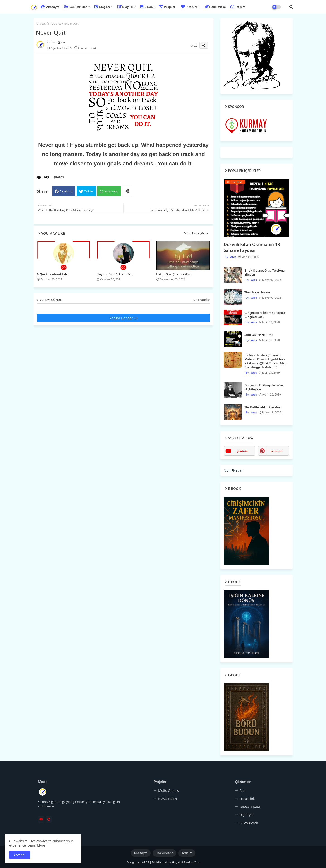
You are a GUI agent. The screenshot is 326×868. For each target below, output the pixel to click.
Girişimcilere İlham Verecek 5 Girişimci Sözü (265, 315)
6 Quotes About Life (52, 274)
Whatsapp (111, 191)
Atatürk (189, 7)
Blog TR (125, 7)
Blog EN (102, 7)
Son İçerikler (76, 7)
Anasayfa (50, 7)
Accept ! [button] (20, 855)
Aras (243, 790)
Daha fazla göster (196, 233)
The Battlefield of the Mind (263, 407)
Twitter (89, 191)
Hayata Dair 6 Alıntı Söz (115, 274)
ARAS (146, 862)
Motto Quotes (169, 790)
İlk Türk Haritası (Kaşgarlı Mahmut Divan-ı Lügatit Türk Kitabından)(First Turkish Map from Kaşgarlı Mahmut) (265, 361)
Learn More (36, 845)
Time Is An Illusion (257, 292)
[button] (291, 7)
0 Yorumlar (202, 300)
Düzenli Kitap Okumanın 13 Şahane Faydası (252, 247)
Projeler (167, 7)
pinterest (277, 451)
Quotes (56, 24)
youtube (243, 451)
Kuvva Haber (168, 799)
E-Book (147, 7)
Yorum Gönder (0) (123, 318)
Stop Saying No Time (259, 335)
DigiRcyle (246, 815)
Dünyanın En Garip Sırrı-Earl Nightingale (264, 387)
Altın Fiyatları (234, 470)
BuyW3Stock (249, 823)
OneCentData (250, 807)
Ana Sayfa (42, 24)
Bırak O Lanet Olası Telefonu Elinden (265, 272)
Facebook (66, 191)
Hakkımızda (215, 7)
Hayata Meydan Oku (186, 862)
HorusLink (247, 799)
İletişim (238, 7)
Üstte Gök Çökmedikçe (174, 274)
